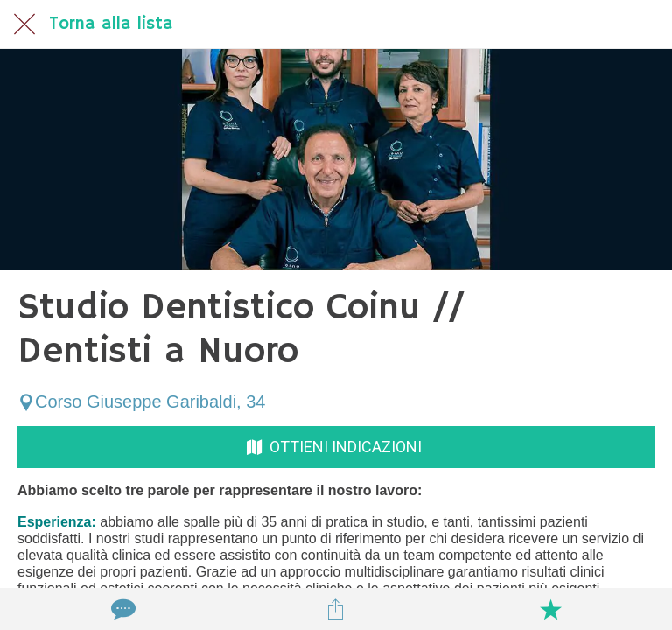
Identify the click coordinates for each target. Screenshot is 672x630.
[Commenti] (122, 609)
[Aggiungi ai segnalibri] (550, 609)
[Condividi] (336, 609)
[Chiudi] (24, 24)
